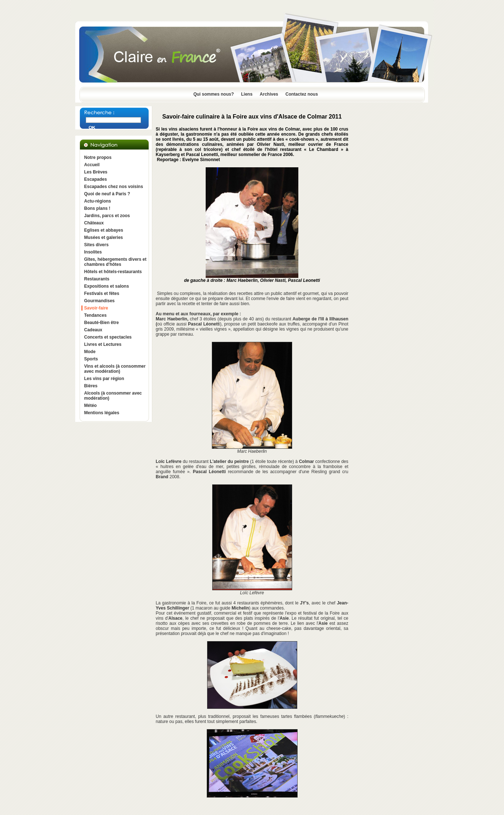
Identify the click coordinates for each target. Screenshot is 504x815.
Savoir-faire (96, 308)
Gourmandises (100, 301)
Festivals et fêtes (102, 293)
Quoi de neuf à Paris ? (107, 194)
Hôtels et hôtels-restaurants (113, 272)
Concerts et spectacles (108, 337)
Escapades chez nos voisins (114, 187)
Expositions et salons (107, 286)
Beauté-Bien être (102, 323)
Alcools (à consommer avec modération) (113, 396)
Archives (269, 94)
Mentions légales (102, 413)
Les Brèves (96, 172)
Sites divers (96, 245)
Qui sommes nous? (213, 94)
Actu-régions (98, 201)
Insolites (93, 252)
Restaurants (97, 279)
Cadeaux (93, 330)
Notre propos (98, 157)
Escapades (96, 179)
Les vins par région (104, 379)
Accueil (92, 165)
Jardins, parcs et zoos (107, 216)
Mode (90, 352)
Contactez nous (302, 94)
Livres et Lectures (103, 344)
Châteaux (94, 223)
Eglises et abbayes (104, 230)
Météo (91, 405)
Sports (91, 359)
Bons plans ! (97, 208)
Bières (91, 386)
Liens (247, 94)
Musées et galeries (104, 237)
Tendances (96, 315)
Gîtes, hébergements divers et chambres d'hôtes (115, 262)
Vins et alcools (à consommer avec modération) (115, 369)
